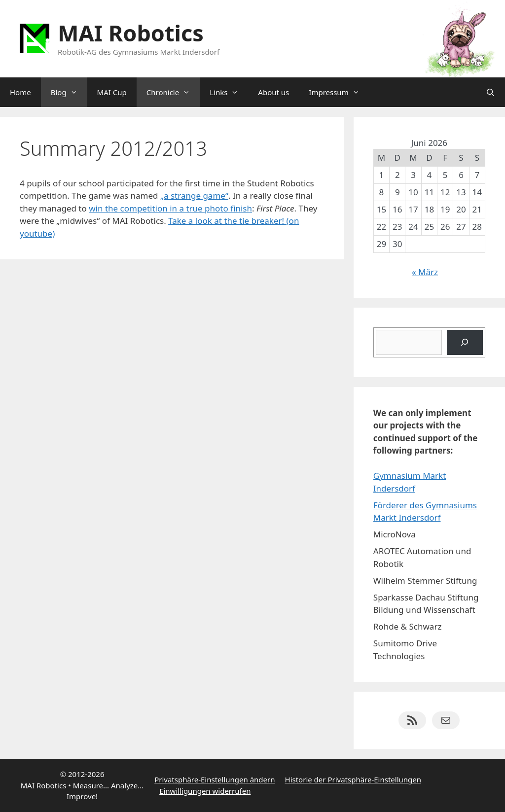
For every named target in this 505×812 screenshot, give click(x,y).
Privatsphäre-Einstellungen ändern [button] (215, 779)
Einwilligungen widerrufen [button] (205, 791)
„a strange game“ (194, 195)
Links (229, 92)
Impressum (339, 92)
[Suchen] (465, 342)
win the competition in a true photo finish (170, 208)
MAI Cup (112, 92)
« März (425, 272)
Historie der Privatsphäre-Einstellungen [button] (353, 779)
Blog (69, 92)
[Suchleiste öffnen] (490, 92)
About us (273, 92)
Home (20, 92)
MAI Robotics (131, 33)
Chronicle (173, 92)
